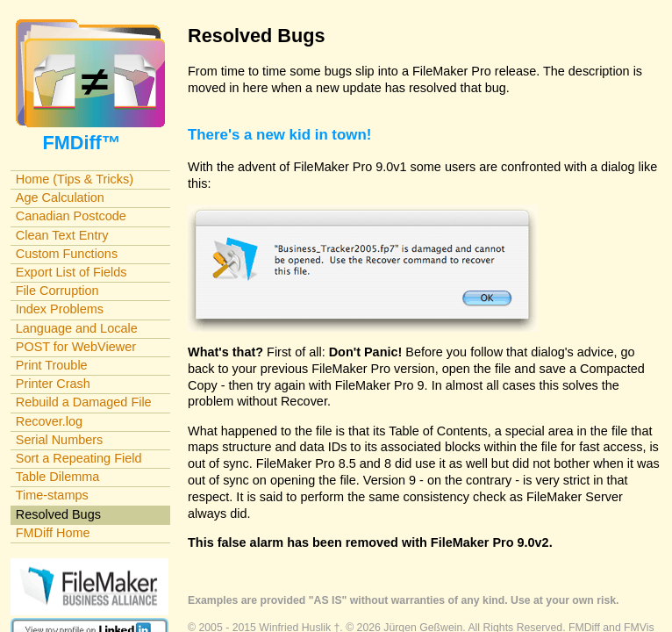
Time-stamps (52, 495)
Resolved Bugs (58, 514)
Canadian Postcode (71, 216)
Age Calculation (60, 197)
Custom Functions (67, 254)
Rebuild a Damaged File (84, 402)
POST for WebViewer (76, 347)
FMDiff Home (53, 533)
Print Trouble (52, 365)
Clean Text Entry (62, 235)
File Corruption (57, 291)
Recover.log (49, 421)
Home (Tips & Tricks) (75, 179)
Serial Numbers (60, 440)
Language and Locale (77, 328)
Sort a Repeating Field (79, 458)
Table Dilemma (57, 477)
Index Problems (60, 309)
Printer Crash (53, 384)
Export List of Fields (71, 272)
